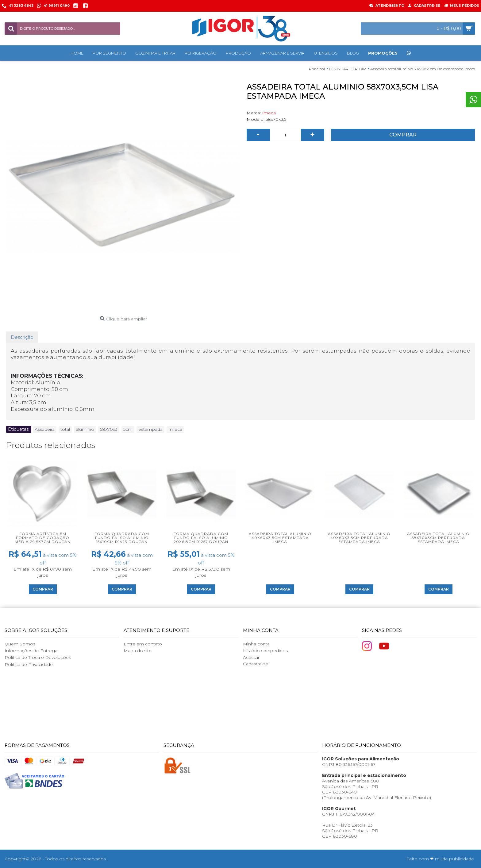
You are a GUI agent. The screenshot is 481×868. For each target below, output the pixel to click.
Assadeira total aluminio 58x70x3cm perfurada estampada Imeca (438, 538)
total (65, 429)
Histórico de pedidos (265, 651)
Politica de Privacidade (29, 664)
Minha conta (256, 644)
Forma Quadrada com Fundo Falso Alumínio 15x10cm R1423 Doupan (122, 538)
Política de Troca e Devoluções (38, 657)
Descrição (22, 337)
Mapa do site (138, 651)
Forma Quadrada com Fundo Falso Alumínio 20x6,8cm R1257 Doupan (201, 538)
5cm (128, 429)
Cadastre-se (256, 664)
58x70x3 (109, 429)
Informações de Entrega (31, 651)
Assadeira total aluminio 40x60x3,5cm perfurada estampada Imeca (359, 538)
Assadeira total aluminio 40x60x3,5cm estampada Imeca (280, 538)
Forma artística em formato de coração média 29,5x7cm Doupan (43, 538)
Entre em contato (143, 644)
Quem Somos (20, 644)
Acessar (251, 657)
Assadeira (45, 429)
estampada (150, 429)
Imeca (269, 113)
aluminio (85, 429)
